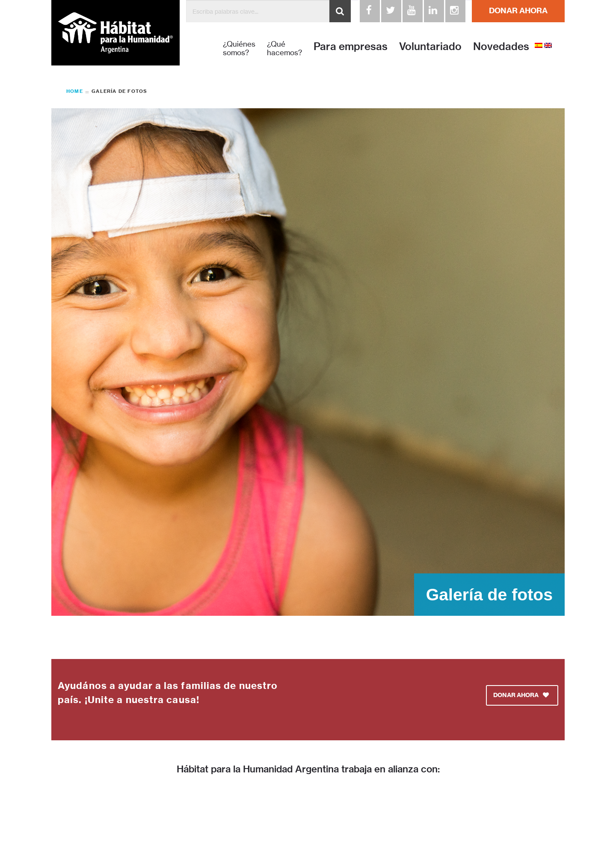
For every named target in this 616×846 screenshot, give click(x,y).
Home (75, 91)
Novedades (501, 46)
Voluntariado (430, 46)
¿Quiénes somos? (239, 48)
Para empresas (351, 46)
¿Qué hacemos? (284, 48)
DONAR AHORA (518, 10)
